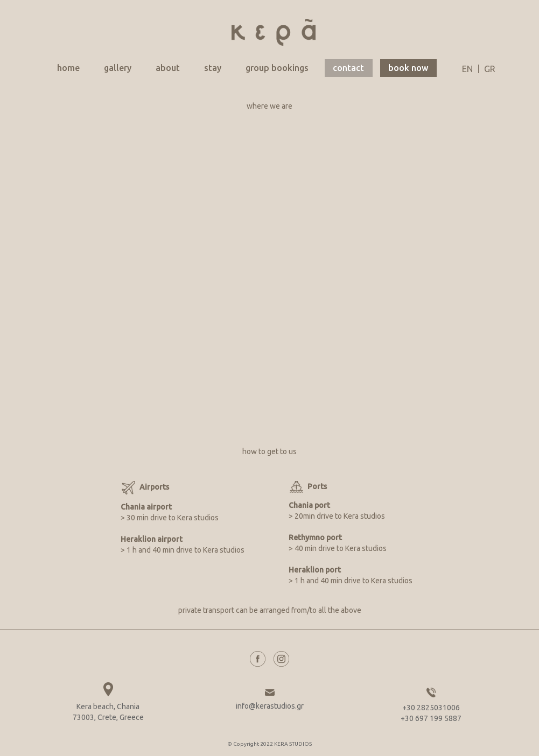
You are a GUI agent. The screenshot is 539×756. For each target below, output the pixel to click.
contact (348, 68)
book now (408, 68)
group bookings (277, 68)
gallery (118, 68)
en (467, 69)
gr (490, 69)
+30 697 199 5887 (431, 718)
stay (213, 68)
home (68, 68)
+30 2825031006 (431, 708)
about (168, 68)
